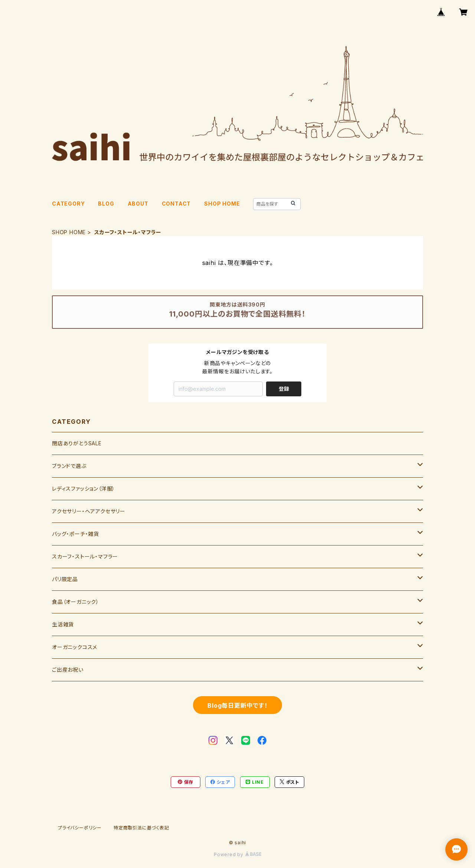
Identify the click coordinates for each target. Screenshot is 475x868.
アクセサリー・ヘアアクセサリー (89, 511)
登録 (284, 389)
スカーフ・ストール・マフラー (85, 556)
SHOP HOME (222, 204)
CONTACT (176, 204)
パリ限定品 (65, 579)
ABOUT (138, 204)
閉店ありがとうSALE (77, 443)
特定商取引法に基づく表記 (141, 828)
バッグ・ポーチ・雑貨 (76, 534)
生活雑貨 (63, 624)
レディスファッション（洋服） (83, 489)
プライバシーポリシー (80, 828)
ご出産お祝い (68, 670)
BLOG (106, 204)
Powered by (237, 854)
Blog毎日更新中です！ (237, 705)
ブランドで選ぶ (69, 466)
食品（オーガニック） (76, 602)
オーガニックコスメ (75, 647)
